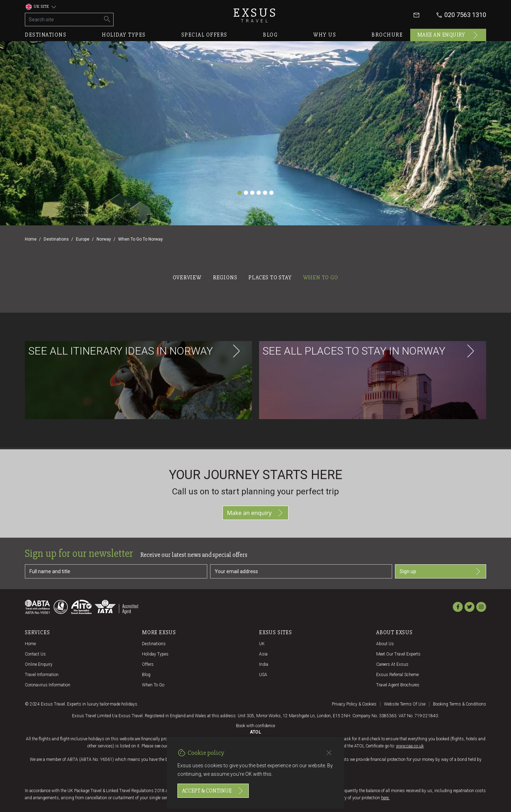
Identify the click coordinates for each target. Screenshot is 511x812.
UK (262, 644)
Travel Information (42, 675)
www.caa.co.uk (410, 746)
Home (31, 239)
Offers (148, 664)
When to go (153, 685)
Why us (325, 35)
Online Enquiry (39, 664)
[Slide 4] (259, 193)
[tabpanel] (255, 366)
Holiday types (124, 35)
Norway (104, 239)
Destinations (46, 35)
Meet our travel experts (398, 654)
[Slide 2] (246, 193)
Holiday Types (155, 654)
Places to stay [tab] (270, 278)
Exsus (255, 15)
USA (263, 675)
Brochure (387, 35)
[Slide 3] (252, 193)
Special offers (204, 35)
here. (385, 798)
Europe (83, 239)
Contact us (35, 654)
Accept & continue (213, 791)
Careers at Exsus (392, 664)
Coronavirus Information (48, 685)
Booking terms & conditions (460, 704)
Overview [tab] (187, 278)
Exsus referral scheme (397, 675)
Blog (270, 35)
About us (385, 644)
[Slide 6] (271, 193)
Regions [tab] (225, 278)
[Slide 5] (265, 193)
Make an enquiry (448, 35)
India (264, 664)
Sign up (441, 571)
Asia (263, 654)
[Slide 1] (240, 193)
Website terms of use (405, 704)
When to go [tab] (321, 278)
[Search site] (63, 20)
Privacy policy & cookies (354, 704)
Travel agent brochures (398, 685)
